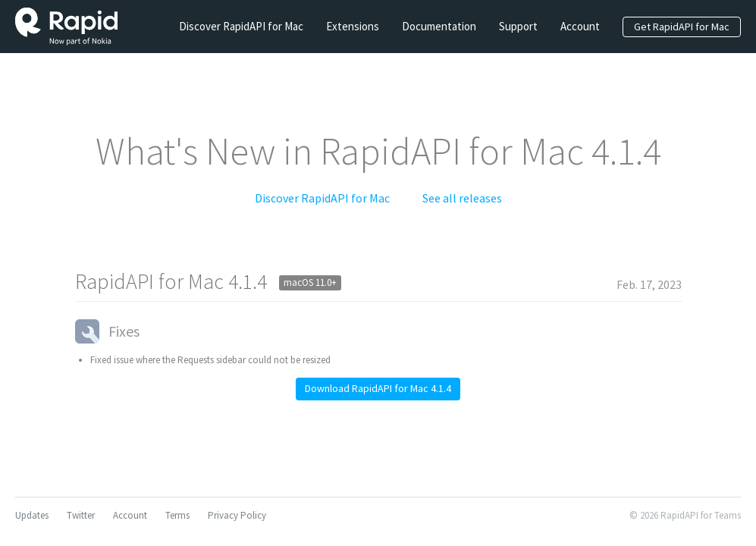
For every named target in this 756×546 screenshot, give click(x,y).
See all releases (462, 198)
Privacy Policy (237, 515)
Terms (177, 515)
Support (518, 26)
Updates (32, 515)
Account (580, 26)
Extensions (353, 26)
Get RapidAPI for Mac (682, 27)
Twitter (81, 515)
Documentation (439, 26)
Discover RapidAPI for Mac (241, 26)
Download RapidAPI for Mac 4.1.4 (378, 388)
